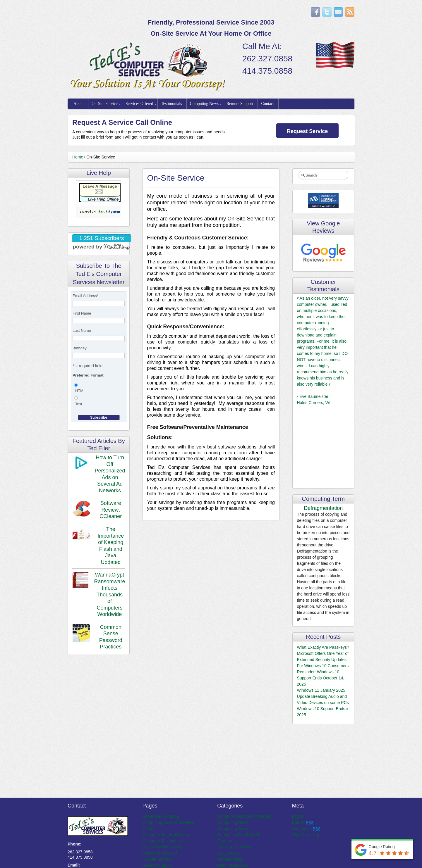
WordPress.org (306, 835)
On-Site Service (105, 104)
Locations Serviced (160, 853)
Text (79, 404)
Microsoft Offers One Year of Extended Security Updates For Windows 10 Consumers (323, 660)
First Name (82, 313)
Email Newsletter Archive (165, 847)
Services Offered (139, 104)
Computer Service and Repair (244, 816)
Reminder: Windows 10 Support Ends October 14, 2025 (321, 678)
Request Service (307, 131)
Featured (225, 841)
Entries (303, 822)
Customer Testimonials (163, 841)
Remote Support (240, 104)
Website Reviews (233, 865)
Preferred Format (88, 375)
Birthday (80, 348)
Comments (306, 829)
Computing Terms (233, 829)
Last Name (82, 331)
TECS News (228, 853)
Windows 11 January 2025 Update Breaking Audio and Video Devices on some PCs (323, 696)
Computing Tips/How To (239, 835)
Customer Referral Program (168, 835)
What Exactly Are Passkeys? (323, 647)
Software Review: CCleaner (111, 510)
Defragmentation (323, 508)
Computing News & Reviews (168, 822)
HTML (80, 391)
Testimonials (171, 104)
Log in (298, 816)
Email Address (85, 296)
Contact (267, 104)
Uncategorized (230, 859)
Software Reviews (234, 847)
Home (78, 157)
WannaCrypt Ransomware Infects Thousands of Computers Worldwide (109, 595)
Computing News (204, 104)
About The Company (161, 816)
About (79, 104)
